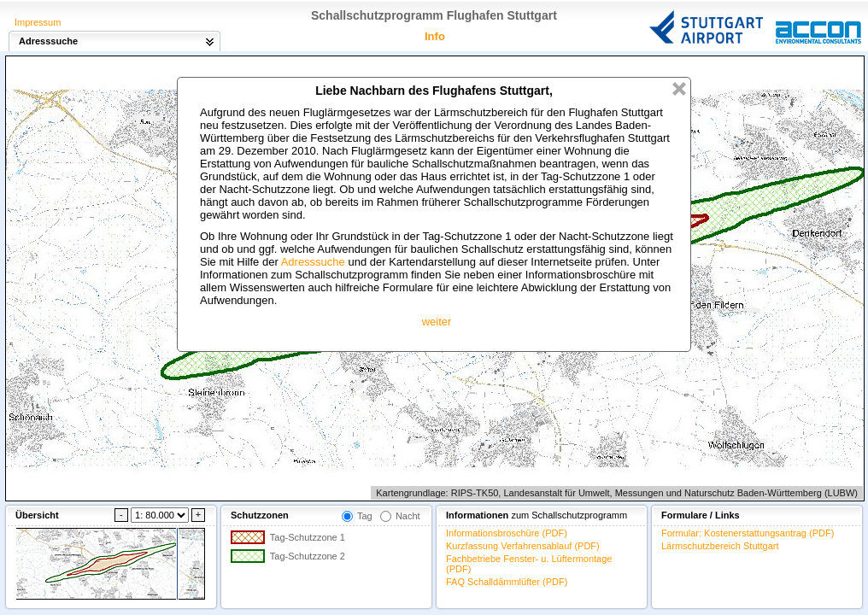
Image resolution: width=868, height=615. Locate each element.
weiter (437, 322)
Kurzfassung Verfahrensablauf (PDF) (523, 546)
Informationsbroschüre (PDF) (507, 533)
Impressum (38, 22)
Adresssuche (313, 262)
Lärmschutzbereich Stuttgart (720, 546)
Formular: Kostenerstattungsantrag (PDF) (748, 533)
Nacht (408, 516)
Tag (365, 516)
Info (435, 36)
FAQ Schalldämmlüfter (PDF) (507, 582)
